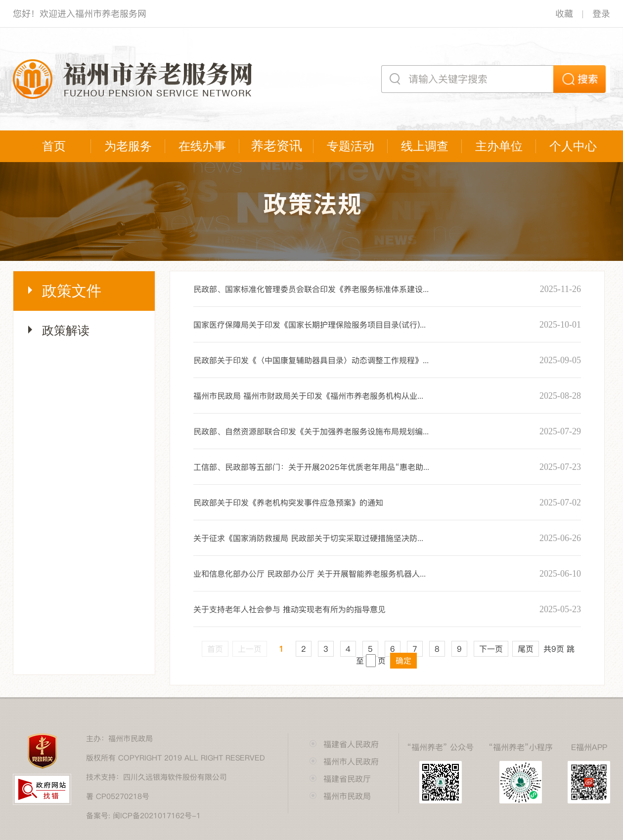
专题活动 (351, 146)
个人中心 (573, 146)
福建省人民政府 (351, 744)
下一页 (491, 649)
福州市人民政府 (351, 761)
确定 (403, 661)
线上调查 (425, 146)
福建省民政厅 (347, 779)
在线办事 (202, 146)
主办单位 (499, 146)
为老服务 (128, 146)
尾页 (526, 649)
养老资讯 (276, 146)
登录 (601, 14)
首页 (54, 146)
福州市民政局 (347, 796)
